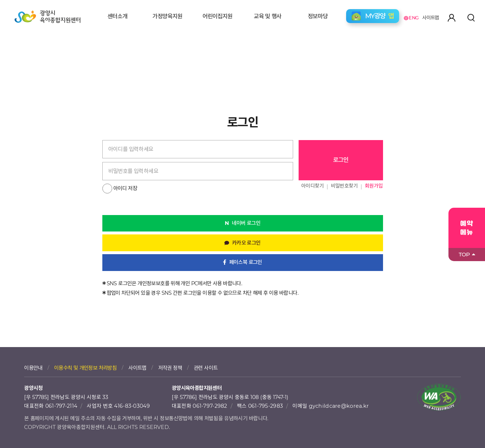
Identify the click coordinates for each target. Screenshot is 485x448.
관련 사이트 (206, 368)
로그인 (341, 160)
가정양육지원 (167, 16)
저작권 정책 (170, 368)
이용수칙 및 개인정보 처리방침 (85, 368)
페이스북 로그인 (246, 262)
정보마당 (318, 16)
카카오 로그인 (246, 243)
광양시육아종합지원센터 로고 (48, 19)
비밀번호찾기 (344, 186)
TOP (467, 254)
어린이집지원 (217, 16)
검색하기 (471, 18)
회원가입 (374, 186)
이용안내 (33, 368)
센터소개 (118, 16)
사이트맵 (431, 18)
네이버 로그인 (246, 223)
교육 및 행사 (268, 16)
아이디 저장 (125, 188)
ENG (411, 18)
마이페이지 (451, 18)
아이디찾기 (312, 186)
